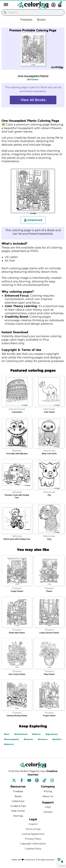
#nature (43, 739)
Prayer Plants (17, 591)
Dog (49, 539)
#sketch (9, 744)
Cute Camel (49, 412)
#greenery (51, 734)
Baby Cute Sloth (49, 453)
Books (41, 20)
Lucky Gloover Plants (49, 633)
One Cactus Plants (17, 674)
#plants (57, 739)
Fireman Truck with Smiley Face (17, 496)
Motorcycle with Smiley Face (17, 539)
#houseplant (11, 739)
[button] (4, 5)
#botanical (21, 734)
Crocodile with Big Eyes (17, 453)
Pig (49, 495)
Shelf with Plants (17, 633)
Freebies (26, 20)
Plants (49, 591)
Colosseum (17, 412)
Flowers (34, 80)
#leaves (28, 739)
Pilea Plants (49, 674)
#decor (36, 734)
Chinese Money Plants (17, 716)
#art (7, 734)
